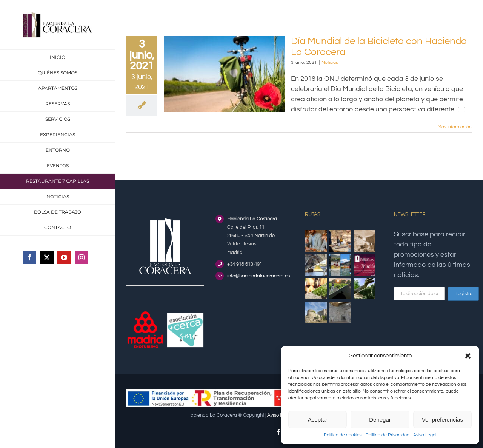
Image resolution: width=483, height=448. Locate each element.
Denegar (380, 420)
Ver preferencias (442, 420)
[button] (468, 356)
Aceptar (318, 420)
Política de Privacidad (388, 435)
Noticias (330, 62)
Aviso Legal (425, 435)
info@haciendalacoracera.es (258, 276)
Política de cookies (343, 435)
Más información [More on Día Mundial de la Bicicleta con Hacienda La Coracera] (455, 127)
